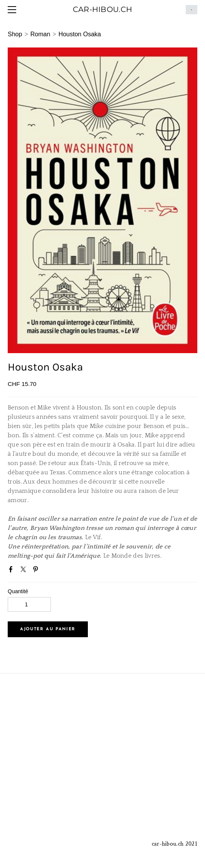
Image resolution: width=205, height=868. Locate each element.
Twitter (25, 571)
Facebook (12, 571)
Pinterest (37, 571)
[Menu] (13, 10)
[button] (48, 629)
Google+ (50, 572)
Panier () (192, 10)
